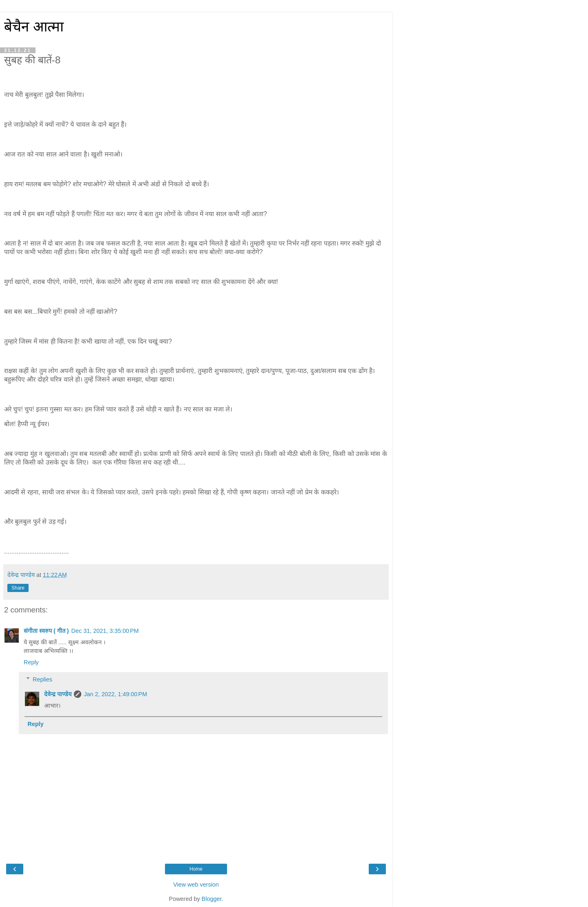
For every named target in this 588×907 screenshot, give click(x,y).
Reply (31, 662)
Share (18, 588)
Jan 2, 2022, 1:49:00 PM (115, 694)
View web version (196, 885)
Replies (42, 679)
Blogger (212, 899)
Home (196, 869)
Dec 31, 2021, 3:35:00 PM (105, 631)
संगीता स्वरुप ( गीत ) (46, 631)
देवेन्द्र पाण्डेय (58, 694)
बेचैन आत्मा (34, 27)
